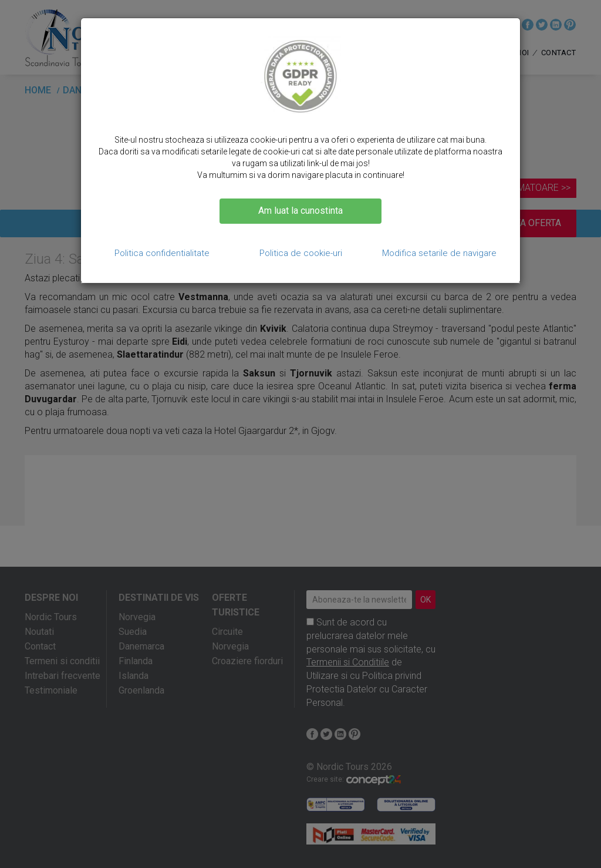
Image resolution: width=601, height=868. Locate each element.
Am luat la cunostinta (300, 211)
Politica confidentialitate (162, 253)
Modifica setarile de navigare (439, 253)
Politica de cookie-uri (301, 253)
